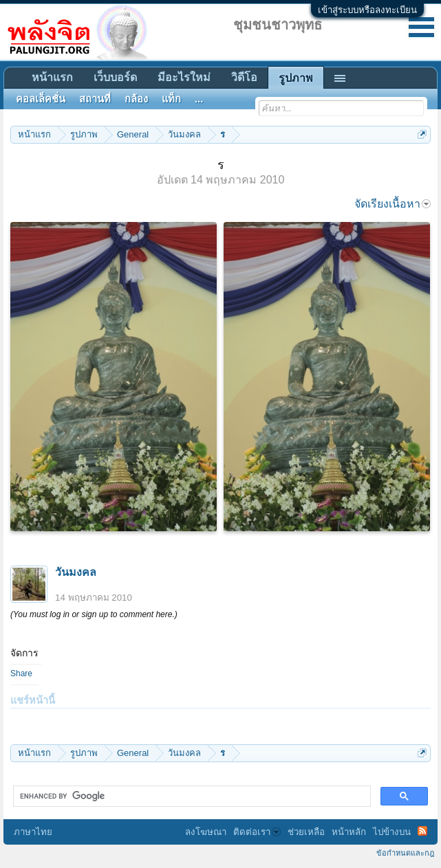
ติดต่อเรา (257, 832)
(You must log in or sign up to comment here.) (94, 614)
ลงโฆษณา (206, 832)
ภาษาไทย (33, 832)
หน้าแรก (52, 77)
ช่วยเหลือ (306, 832)
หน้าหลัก (349, 832)
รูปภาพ (296, 78)
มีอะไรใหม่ (184, 77)
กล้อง (136, 99)
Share (21, 674)
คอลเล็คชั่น (41, 99)
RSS (422, 831)
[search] (191, 797)
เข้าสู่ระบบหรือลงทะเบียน (367, 10)
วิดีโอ (244, 77)
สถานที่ (95, 99)
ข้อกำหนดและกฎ (405, 853)
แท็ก (171, 99)
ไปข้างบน (392, 832)
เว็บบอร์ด (115, 77)
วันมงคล (76, 572)
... (199, 99)
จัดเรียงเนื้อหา (392, 204)
